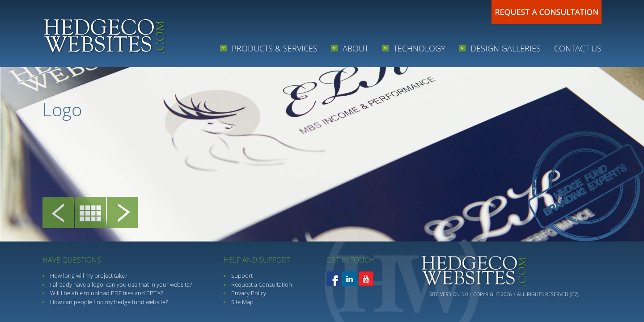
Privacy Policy (249, 293)
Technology (421, 48)
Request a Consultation (262, 284)
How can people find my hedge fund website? (109, 302)
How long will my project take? (89, 275)
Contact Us (578, 48)
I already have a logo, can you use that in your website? (121, 284)
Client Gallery (90, 215)
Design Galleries (507, 48)
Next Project (123, 215)
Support (242, 275)
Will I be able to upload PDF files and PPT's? (106, 293)
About (357, 48)
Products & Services (276, 48)
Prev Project (58, 215)
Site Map (242, 302)
